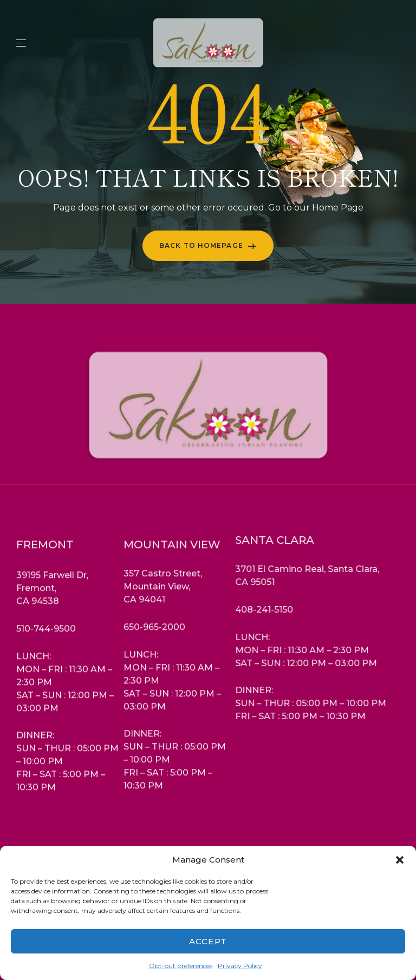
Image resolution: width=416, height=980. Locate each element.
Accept (208, 941)
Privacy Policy (240, 966)
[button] (400, 860)
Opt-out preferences (181, 966)
